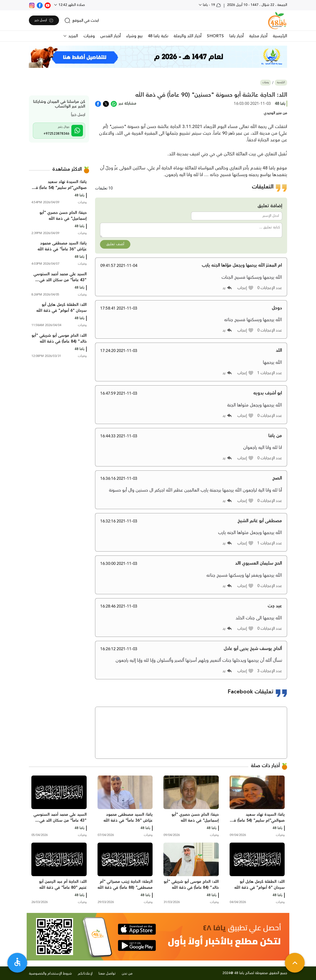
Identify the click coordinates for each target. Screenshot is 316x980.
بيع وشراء (134, 36)
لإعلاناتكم (85, 974)
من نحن (127, 974)
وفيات (89, 36)
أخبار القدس (110, 36)
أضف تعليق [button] (115, 244)
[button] (246, 288)
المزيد (72, 36)
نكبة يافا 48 (158, 36)
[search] (82, 20)
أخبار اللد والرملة (188, 36)
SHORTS (215, 36)
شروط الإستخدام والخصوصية (50, 974)
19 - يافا (211, 5)
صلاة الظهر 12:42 (71, 5)
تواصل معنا (107, 974)
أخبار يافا (237, 36)
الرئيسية (280, 36)
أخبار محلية (258, 36)
